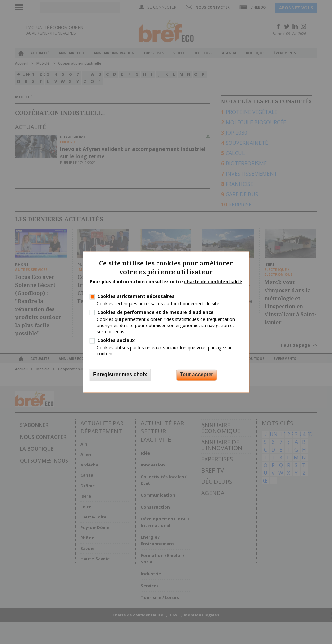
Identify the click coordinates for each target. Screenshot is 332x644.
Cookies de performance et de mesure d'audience (156, 312)
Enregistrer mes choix (120, 375)
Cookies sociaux (116, 340)
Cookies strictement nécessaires (136, 296)
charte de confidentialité (213, 281)
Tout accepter (197, 375)
